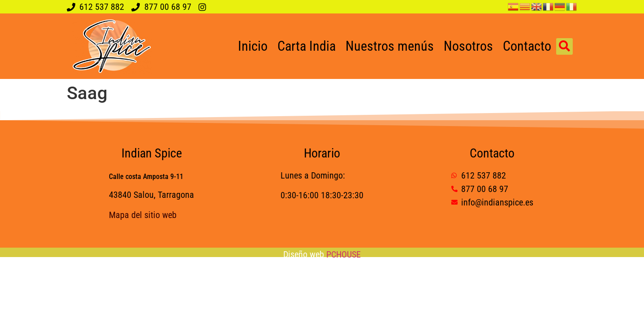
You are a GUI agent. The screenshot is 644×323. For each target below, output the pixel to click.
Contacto (527, 46)
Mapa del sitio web (143, 215)
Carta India (307, 46)
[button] (564, 46)
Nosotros (468, 46)
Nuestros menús (390, 46)
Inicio (253, 46)
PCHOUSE (344, 254)
